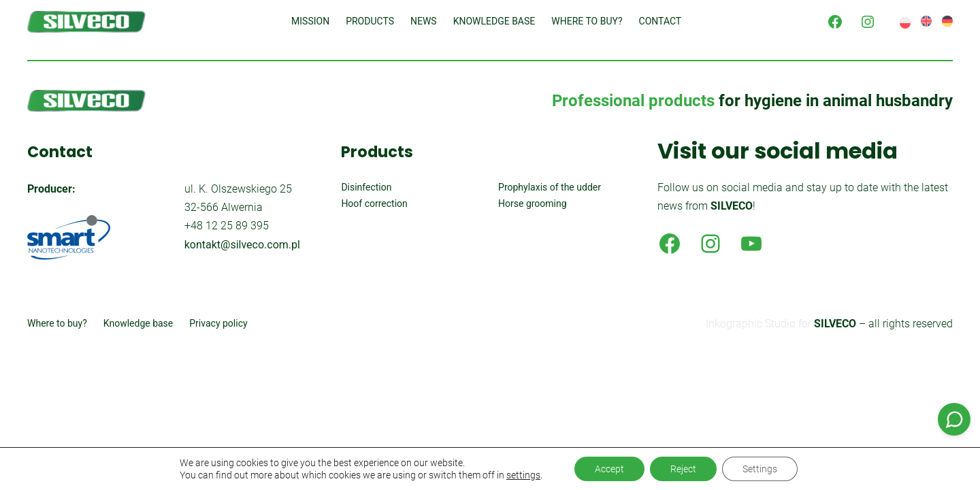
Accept (609, 469)
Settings (760, 469)
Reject (683, 469)
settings (523, 475)
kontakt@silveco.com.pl (242, 245)
